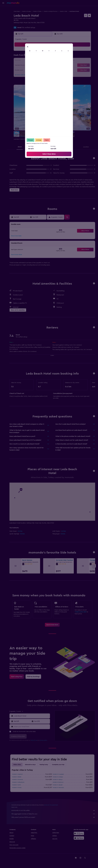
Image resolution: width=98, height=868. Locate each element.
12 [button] (28, 61)
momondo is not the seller (53, 810)
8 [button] (41, 56)
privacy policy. (43, 740)
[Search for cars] (3, 17)
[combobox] (31, 716)
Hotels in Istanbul (17, 774)
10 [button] (18, 61)
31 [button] (18, 75)
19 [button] (28, 65)
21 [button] (37, 65)
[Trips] (3, 22)
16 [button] (46, 61)
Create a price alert (81, 612)
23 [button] (46, 65)
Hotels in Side (63, 11)
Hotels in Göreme (18, 780)
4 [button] (23, 56)
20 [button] (32, 65)
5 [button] (28, 56)
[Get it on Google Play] (79, 833)
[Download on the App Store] (79, 838)
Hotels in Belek (17, 777)
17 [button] (18, 65)
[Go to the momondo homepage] (13, 3)
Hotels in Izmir (16, 785)
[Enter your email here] (32, 727)
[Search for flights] (3, 9)
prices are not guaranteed (51, 805)
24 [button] (18, 70)
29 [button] (41, 70)
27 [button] (32, 70)
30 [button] (46, 70)
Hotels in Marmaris (58, 788)
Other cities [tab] (17, 765)
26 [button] (27, 70)
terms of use (34, 740)
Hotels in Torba (17, 788)
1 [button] (41, 52)
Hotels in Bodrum (58, 782)
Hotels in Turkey (37, 11)
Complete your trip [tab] (58, 765)
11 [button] (23, 61)
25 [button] (23, 70)
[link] (52, 625)
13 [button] (32, 61)
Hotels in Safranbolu (18, 782)
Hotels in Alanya (58, 780)
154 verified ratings (29, 28)
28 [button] (37, 70)
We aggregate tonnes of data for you (53, 814)
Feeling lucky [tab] (44, 765)
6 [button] (32, 56)
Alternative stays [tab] (30, 765)
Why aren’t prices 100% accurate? (53, 817)
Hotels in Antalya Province (51, 11)
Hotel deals (17, 11)
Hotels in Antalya (58, 777)
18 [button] (23, 65)
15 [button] (41, 61)
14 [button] (37, 61)
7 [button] (37, 56)
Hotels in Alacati (58, 785)
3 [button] (18, 56)
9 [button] (46, 56)
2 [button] (46, 52)
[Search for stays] (3, 13)
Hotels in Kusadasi (58, 774)
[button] (3, 3)
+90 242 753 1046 (20, 25)
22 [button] (41, 65)
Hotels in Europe (26, 11)
